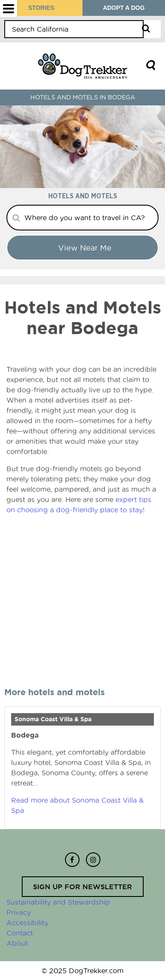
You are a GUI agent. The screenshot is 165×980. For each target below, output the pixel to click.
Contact (20, 933)
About (17, 943)
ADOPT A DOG (124, 8)
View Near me (85, 248)
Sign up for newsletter (82, 887)
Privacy (19, 912)
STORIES (41, 8)
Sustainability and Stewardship (58, 902)
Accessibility (27, 923)
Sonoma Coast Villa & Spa (53, 719)
